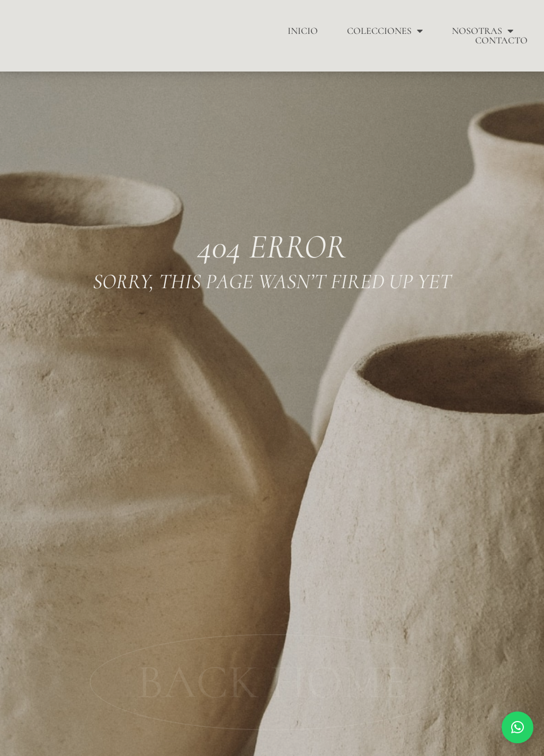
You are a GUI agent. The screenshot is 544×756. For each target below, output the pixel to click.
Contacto (501, 40)
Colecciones (385, 31)
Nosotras (483, 31)
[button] (518, 727)
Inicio (303, 31)
